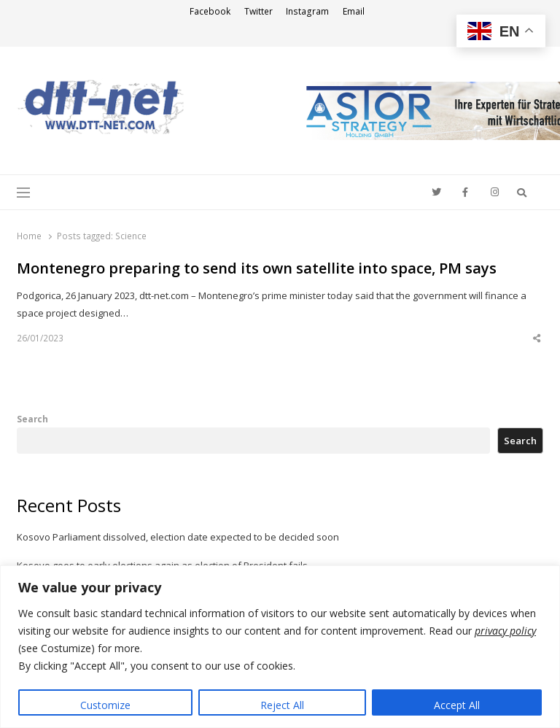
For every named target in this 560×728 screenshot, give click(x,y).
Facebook (210, 11)
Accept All (457, 705)
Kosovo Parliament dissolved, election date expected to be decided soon (178, 537)
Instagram (307, 11)
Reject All (282, 705)
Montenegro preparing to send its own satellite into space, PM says (257, 268)
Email (354, 11)
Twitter (258, 11)
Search (32, 419)
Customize (105, 705)
